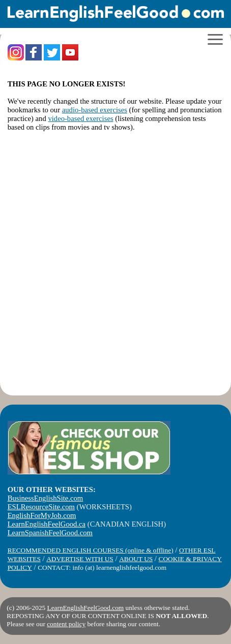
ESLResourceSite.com (41, 507)
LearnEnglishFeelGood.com (86, 608)
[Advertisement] (115, 264)
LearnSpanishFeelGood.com (50, 533)
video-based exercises (80, 118)
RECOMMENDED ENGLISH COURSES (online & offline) (91, 550)
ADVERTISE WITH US (80, 559)
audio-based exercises (95, 110)
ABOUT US (136, 559)
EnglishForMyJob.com (42, 515)
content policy (66, 624)
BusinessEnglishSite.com (46, 498)
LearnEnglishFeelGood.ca (47, 524)
